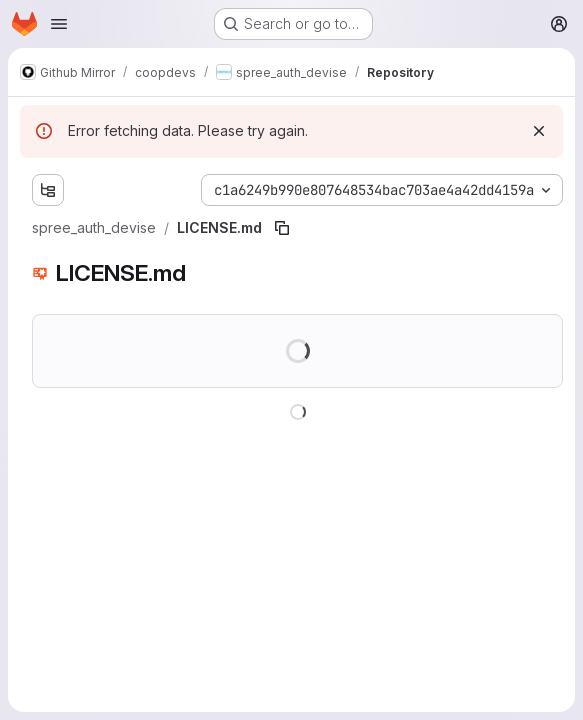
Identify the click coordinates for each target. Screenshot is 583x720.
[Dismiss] (539, 131)
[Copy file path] (282, 228)
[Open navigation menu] (59, 24)
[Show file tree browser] (48, 190)
